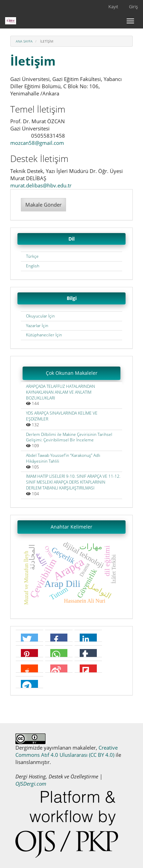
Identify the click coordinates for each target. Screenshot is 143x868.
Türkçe (32, 256)
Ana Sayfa (24, 41)
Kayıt (113, 7)
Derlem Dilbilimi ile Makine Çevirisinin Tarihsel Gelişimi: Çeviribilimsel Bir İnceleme (69, 437)
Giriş (133, 7)
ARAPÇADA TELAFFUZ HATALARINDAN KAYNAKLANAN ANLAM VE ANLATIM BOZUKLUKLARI (61, 392)
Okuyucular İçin (40, 316)
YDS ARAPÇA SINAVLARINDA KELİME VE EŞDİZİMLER (62, 416)
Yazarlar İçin (37, 326)
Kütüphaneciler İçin (44, 335)
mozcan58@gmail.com (37, 143)
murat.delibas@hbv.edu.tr (41, 185)
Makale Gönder (43, 205)
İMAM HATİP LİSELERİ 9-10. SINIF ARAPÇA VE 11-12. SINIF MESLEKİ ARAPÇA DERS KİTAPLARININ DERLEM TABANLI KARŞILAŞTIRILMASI (73, 482)
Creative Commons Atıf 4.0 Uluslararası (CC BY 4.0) (67, 751)
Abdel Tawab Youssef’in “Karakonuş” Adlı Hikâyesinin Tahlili (63, 458)
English (33, 266)
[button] (29, 640)
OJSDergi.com (31, 784)
